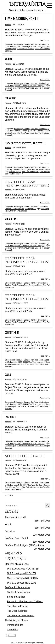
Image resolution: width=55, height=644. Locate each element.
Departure (10, 99)
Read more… (45, 40)
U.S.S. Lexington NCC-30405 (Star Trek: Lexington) (25, 47)
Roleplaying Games (22, 44)
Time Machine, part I (21, 19)
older (9, 496)
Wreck (8, 59)
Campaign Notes (35, 285)
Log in (10, 635)
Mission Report (11, 49)
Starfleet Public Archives (14, 209)
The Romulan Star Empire (21, 616)
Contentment (12, 333)
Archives (13, 553)
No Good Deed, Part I (25, 456)
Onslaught (10, 417)
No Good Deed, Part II (25, 143)
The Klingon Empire (17, 606)
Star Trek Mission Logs (17, 564)
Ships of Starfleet (16, 597)
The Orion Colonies (17, 611)
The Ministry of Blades (16, 620)
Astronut (8, 25)
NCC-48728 (23, 569)
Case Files (13, 630)
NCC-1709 (22, 573)
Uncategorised (30, 209)
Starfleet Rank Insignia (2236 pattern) (24, 545)
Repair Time (11, 219)
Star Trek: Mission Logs (40, 44)
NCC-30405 (22, 578)
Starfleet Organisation (39, 207)
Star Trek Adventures (26, 49)
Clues (8, 375)
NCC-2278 (22, 583)
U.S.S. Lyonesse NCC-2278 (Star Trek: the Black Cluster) (27, 169)
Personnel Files (15, 625)
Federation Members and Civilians (25, 601)
